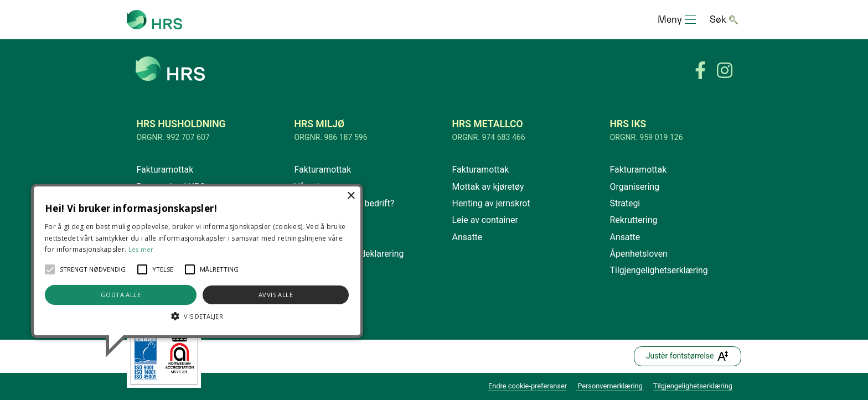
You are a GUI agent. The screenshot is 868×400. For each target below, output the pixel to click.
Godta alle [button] (121, 295)
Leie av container (485, 220)
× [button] (351, 196)
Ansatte (467, 237)
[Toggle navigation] (677, 20)
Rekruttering (634, 220)
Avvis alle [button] (276, 295)
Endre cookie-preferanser (528, 386)
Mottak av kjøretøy (488, 187)
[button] (50, 269)
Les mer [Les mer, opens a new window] (141, 249)
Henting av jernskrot (491, 203)
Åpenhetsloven (639, 254)
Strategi (625, 203)
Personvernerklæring (610, 386)
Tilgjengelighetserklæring (659, 270)
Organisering (635, 187)
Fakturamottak (165, 170)
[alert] (197, 261)
